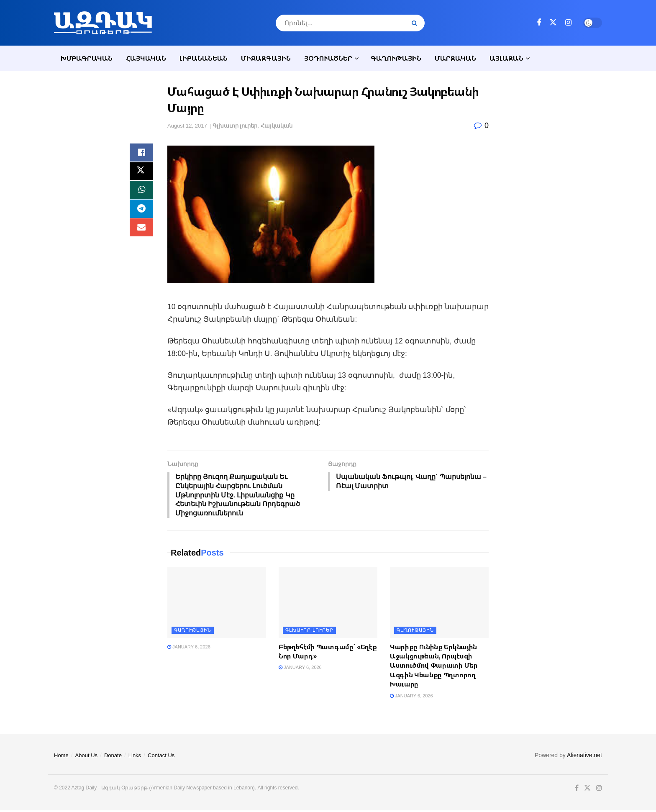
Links (135, 757)
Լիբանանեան (204, 58)
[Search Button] (416, 23)
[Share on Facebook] (141, 154)
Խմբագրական (87, 58)
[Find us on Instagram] (568, 23)
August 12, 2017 (187, 126)
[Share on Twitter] (141, 174)
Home (61, 757)
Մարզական (455, 58)
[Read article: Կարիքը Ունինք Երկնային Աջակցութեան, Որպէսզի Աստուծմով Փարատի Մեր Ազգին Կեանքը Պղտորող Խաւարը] (439, 604)
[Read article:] (217, 604)
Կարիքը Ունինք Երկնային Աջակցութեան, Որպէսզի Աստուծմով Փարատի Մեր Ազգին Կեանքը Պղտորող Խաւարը (434, 667)
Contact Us (161, 757)
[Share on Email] (141, 234)
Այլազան (506, 58)
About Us (86, 757)
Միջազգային (266, 58)
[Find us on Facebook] (539, 23)
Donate (113, 757)
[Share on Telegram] (141, 214)
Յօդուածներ (328, 58)
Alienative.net (584, 757)
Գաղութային (396, 58)
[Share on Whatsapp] (141, 194)
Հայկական (146, 58)
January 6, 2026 (189, 648)
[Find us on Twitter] (553, 23)
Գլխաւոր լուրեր (235, 126)
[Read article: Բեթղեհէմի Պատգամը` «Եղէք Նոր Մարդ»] (328, 604)
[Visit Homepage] (103, 23)
